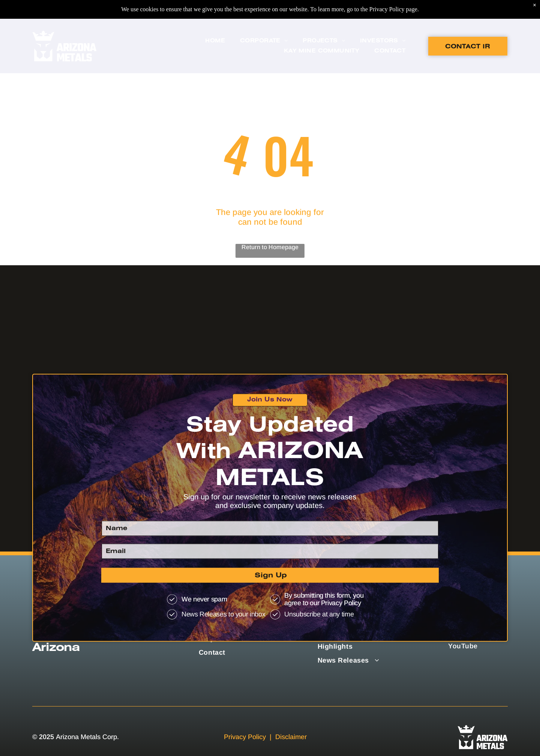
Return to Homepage (270, 247)
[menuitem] (215, 22)
